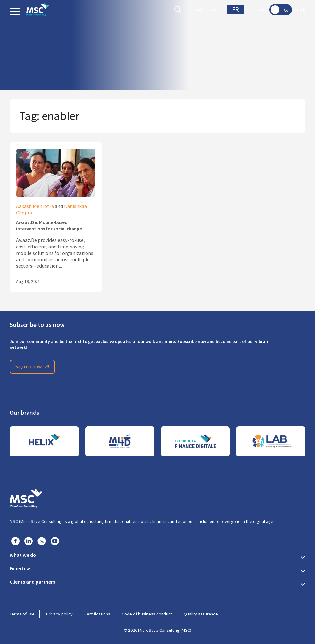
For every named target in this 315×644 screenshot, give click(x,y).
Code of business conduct (147, 614)
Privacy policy (59, 614)
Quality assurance (201, 614)
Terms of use (22, 614)
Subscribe (206, 10)
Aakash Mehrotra (35, 206)
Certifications (97, 614)
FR (236, 9)
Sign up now (33, 367)
